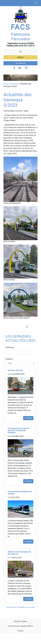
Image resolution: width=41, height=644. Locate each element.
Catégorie (9, 359)
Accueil (6, 84)
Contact (20, 631)
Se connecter (21, 63)
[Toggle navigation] (36, 3)
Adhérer (20, 57)
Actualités (15, 84)
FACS (21, 27)
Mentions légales (21, 621)
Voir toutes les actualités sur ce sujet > (21, 607)
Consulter (28, 418)
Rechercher (10, 347)
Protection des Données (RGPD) (20, 626)
